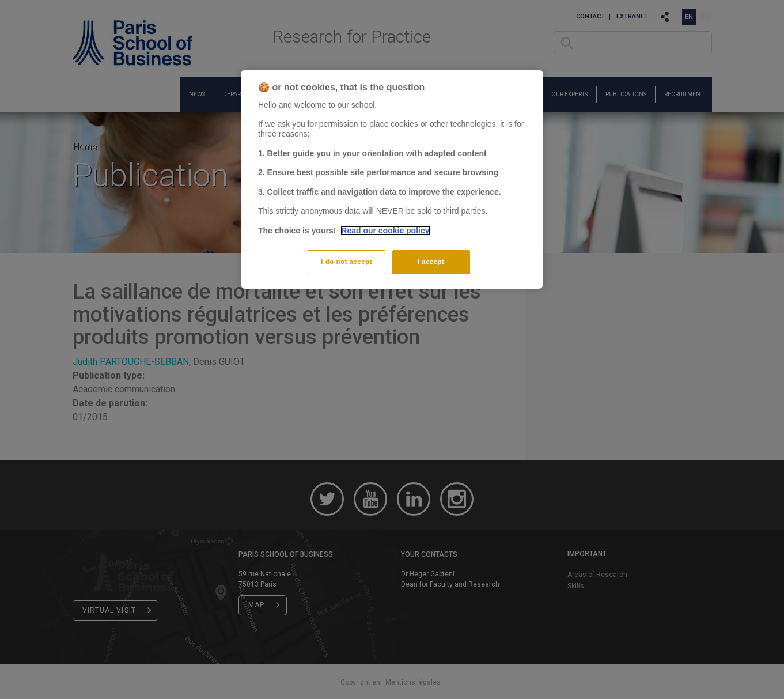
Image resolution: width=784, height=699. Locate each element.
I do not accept (346, 262)
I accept (431, 262)
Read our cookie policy (385, 231)
